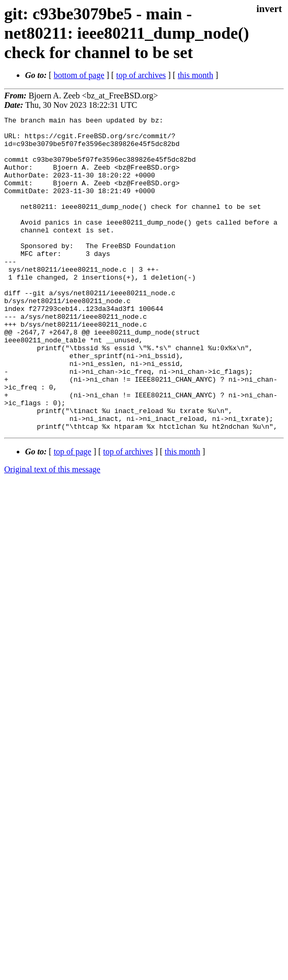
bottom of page (79, 75)
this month (195, 75)
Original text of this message (52, 532)
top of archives (141, 75)
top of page (73, 514)
